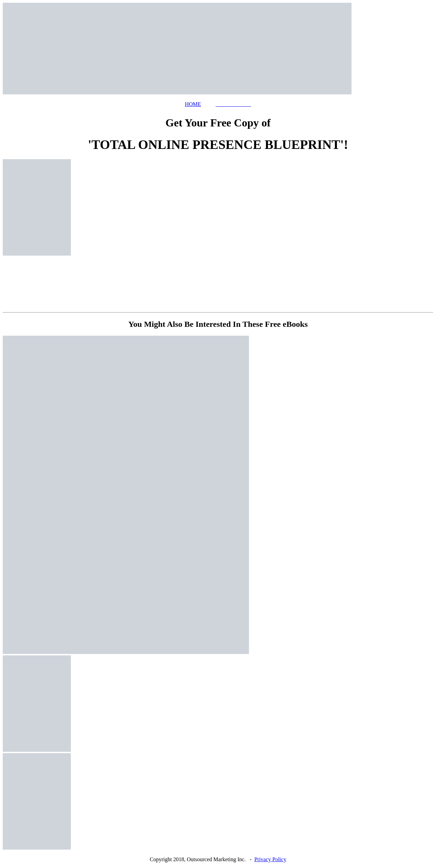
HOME (193, 104)
